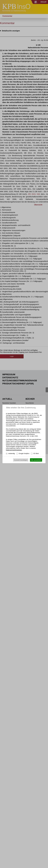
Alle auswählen (36, 460)
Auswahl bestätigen (21, 460)
